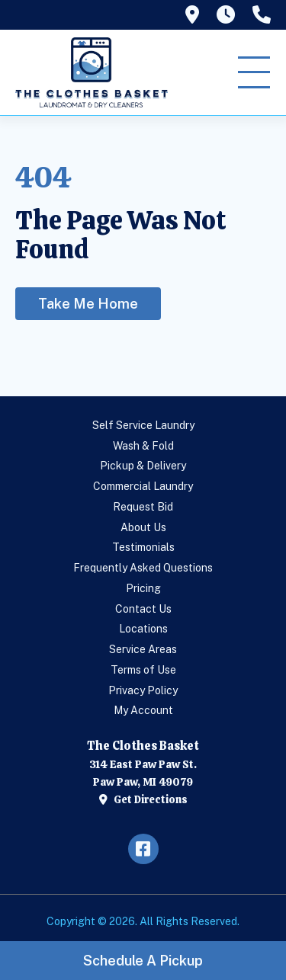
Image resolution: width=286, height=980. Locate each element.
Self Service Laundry (143, 425)
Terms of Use (143, 670)
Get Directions (143, 799)
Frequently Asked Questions (143, 568)
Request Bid (143, 507)
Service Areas (143, 649)
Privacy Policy (143, 690)
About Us (143, 527)
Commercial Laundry (143, 486)
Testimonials (143, 547)
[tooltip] (192, 15)
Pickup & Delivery (143, 466)
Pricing (143, 588)
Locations (143, 629)
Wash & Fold (143, 446)
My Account (143, 710)
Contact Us (143, 609)
